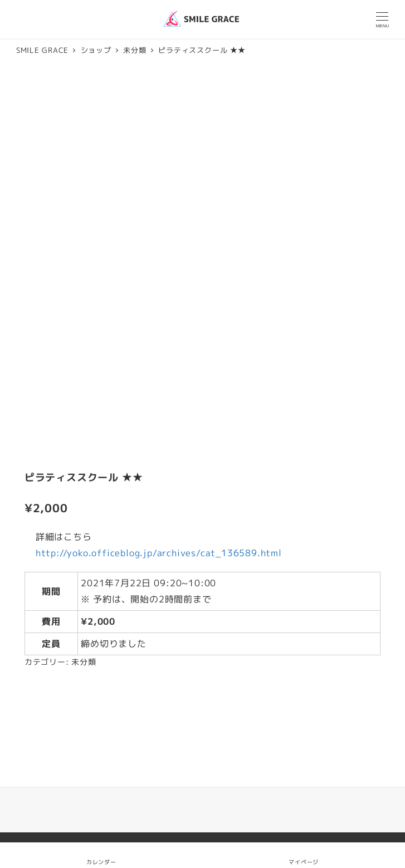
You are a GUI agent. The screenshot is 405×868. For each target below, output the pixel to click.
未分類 (84, 662)
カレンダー (101, 862)
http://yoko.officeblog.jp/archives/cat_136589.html (159, 553)
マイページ (304, 855)
